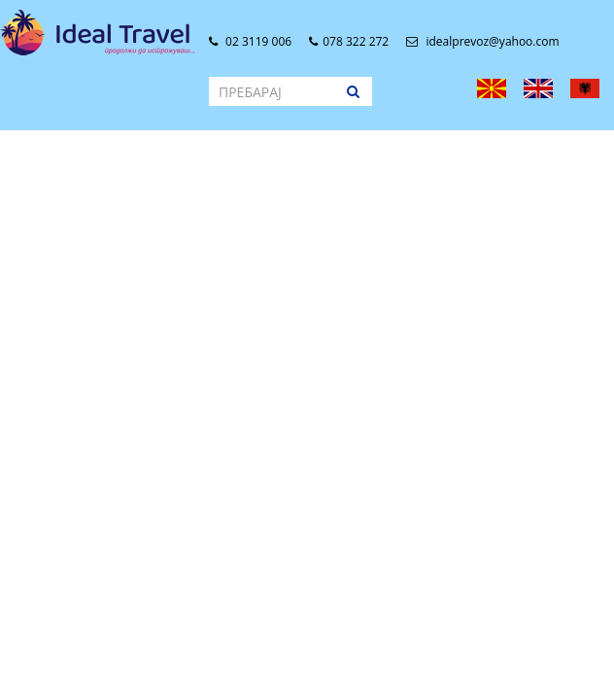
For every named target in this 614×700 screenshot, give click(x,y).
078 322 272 (349, 41)
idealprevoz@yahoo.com (482, 41)
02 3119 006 (250, 41)
